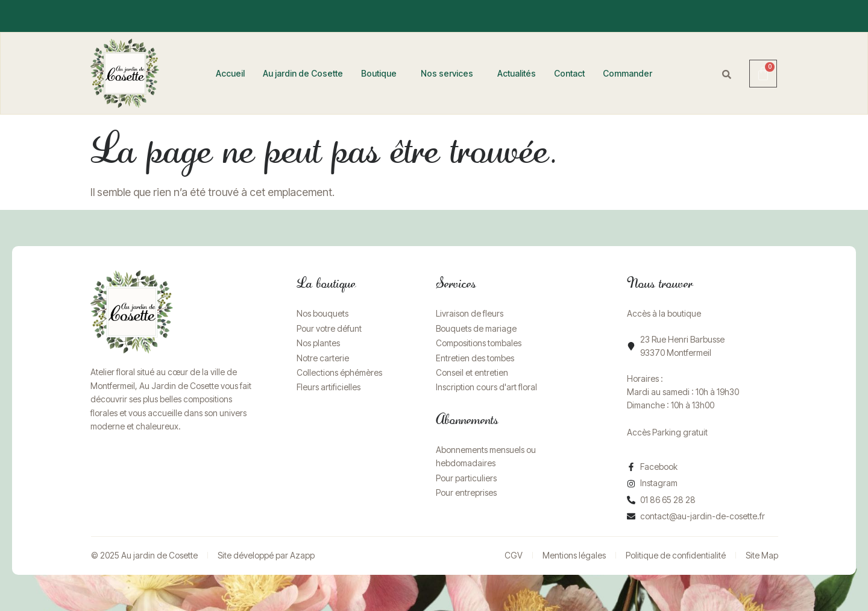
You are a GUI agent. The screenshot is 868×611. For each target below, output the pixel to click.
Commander (627, 73)
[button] (382, 74)
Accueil (230, 73)
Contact (569, 73)
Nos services (447, 73)
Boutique (379, 73)
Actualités (517, 73)
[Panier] (763, 74)
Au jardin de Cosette (303, 73)
